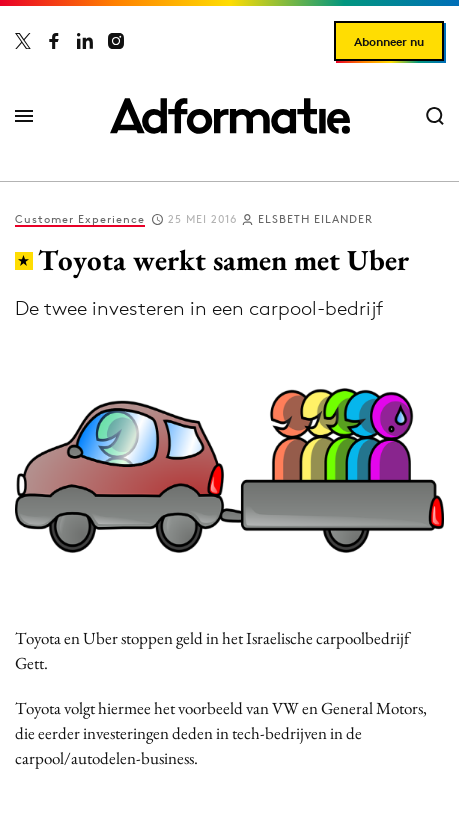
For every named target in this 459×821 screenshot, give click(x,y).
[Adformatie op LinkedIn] (85, 41)
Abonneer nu (389, 41)
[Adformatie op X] (23, 41)
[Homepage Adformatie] (230, 116)
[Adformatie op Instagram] (116, 41)
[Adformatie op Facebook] (54, 41)
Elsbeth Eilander (315, 219)
